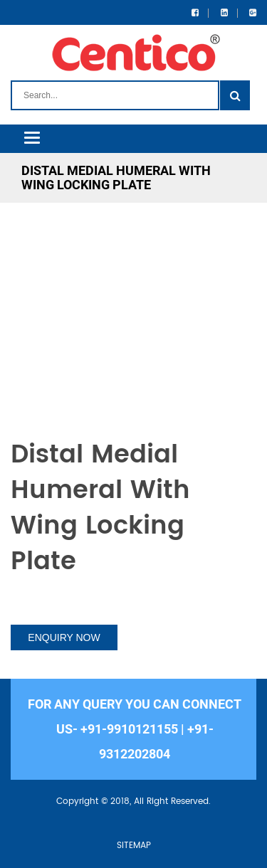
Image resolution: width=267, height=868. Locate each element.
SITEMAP (134, 846)
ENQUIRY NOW (64, 637)
